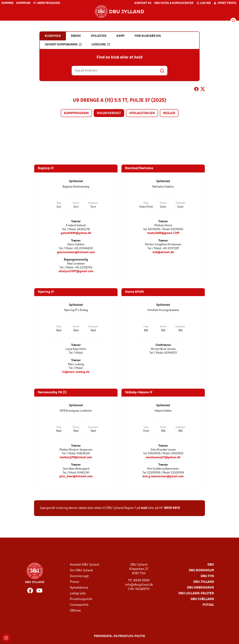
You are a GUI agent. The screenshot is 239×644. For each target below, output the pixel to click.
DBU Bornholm (201, 571)
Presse (74, 582)
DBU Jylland (204, 582)
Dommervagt (79, 576)
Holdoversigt (109, 113)
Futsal (208, 605)
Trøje (59, 203)
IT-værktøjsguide (47, 3)
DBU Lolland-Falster (196, 593)
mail (144, 508)
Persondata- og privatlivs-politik (119, 636)
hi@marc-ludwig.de (76, 372)
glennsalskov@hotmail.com (76, 252)
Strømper (93, 203)
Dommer (7, 3)
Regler (169, 113)
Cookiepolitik (79, 605)
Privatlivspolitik (81, 599)
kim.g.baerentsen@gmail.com (163, 476)
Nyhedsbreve (79, 588)
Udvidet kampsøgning (63, 45)
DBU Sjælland (202, 599)
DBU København (200, 588)
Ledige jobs (78, 593)
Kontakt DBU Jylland (84, 565)
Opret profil (225, 3)
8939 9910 (172, 508)
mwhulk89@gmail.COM (163, 233)
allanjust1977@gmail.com (76, 271)
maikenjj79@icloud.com (76, 457)
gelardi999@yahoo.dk (76, 233)
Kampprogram (76, 113)
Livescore (101, 45)
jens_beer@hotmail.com (76, 476)
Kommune (23, 3)
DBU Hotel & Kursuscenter (174, 3)
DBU (211, 565)
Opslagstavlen (142, 113)
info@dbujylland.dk (139, 585)
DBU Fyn (207, 576)
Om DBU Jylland (81, 571)
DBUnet (75, 611)
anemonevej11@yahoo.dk (163, 457)
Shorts (76, 203)
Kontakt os (143, 3)
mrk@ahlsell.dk (163, 252)
